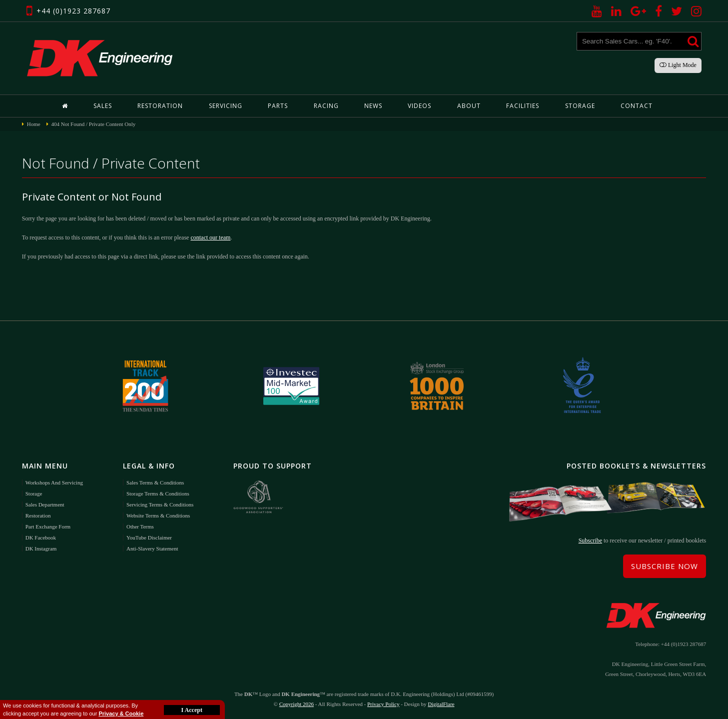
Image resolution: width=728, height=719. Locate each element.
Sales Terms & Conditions (155, 482)
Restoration (160, 106)
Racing (326, 106)
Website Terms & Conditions (158, 515)
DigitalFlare (441, 704)
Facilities (523, 106)
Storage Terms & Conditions (158, 493)
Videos (419, 106)
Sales (103, 106)
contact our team (210, 237)
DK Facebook (41, 537)
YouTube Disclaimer (149, 537)
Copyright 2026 (297, 704)
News (373, 106)
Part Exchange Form (48, 526)
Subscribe (590, 540)
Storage (580, 106)
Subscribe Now (665, 566)
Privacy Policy (383, 704)
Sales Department (45, 504)
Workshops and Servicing (54, 482)
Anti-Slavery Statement (152, 548)
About (469, 106)
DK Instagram (41, 548)
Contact (637, 106)
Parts (278, 106)
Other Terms (140, 526)
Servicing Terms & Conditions (160, 504)
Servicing (226, 106)
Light (678, 65)
